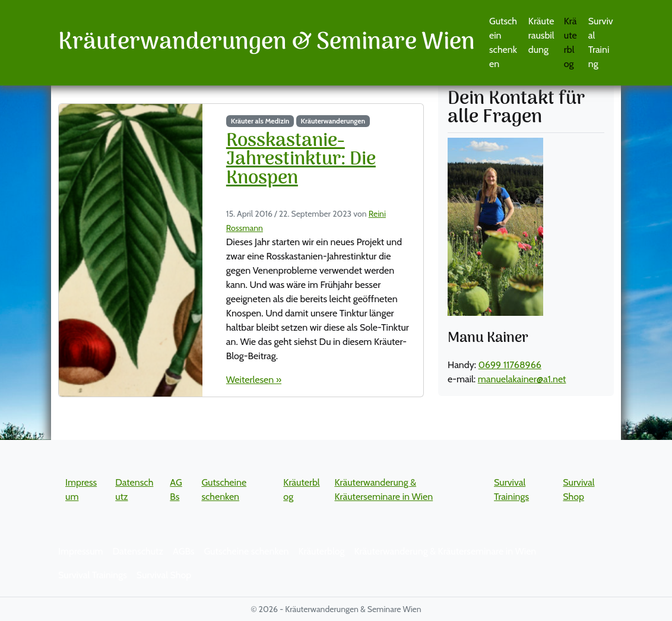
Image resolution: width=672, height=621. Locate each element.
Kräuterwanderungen (333, 121)
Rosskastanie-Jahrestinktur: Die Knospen (301, 160)
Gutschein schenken (503, 42)
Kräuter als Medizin (260, 121)
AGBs (184, 551)
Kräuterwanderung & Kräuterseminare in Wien (445, 551)
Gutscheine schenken (246, 551)
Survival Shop (164, 575)
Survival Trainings (93, 575)
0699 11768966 (510, 365)
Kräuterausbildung (541, 35)
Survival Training (601, 42)
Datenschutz (138, 551)
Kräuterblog (570, 42)
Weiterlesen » (254, 380)
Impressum (81, 551)
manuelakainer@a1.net (522, 379)
